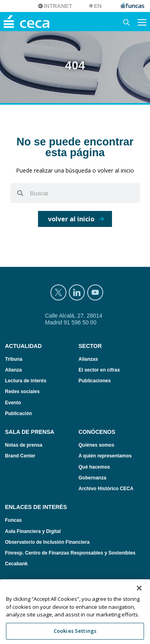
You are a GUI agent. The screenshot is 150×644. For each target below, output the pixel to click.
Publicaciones (95, 381)
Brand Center (20, 456)
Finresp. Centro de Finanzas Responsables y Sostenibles (70, 553)
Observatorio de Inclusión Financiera (47, 542)
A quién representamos (105, 456)
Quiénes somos (96, 445)
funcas (133, 6)
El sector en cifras (99, 370)
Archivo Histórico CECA (106, 489)
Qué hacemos (94, 467)
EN (98, 6)
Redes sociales (23, 392)
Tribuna (14, 359)
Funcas (14, 520)
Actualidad (24, 346)
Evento (13, 403)
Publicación (19, 413)
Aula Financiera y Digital (33, 531)
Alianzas (88, 359)
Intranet (58, 6)
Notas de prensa (24, 445)
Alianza (14, 370)
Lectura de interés (26, 381)
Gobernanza (92, 478)
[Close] (139, 597)
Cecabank (17, 564)
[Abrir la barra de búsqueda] (126, 22)
